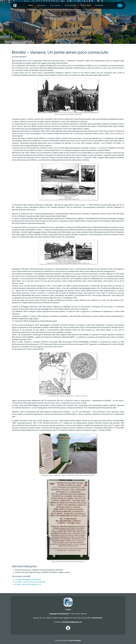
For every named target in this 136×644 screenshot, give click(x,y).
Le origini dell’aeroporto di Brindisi (28, 580)
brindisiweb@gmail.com (72, 622)
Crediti (68, 610)
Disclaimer (97, 618)
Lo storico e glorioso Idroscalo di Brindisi (31, 582)
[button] (120, 6)
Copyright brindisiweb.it (59, 614)
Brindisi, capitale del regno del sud (28, 584)
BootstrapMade (75, 640)
